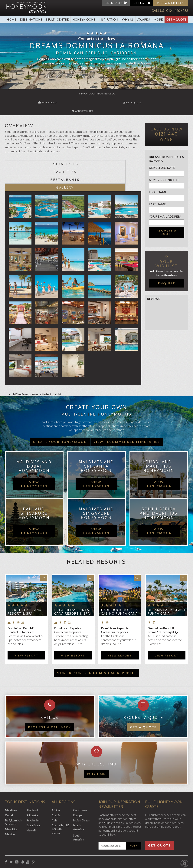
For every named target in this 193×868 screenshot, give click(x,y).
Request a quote (167, 224)
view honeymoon (34, 460)
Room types (39, 156)
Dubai (9, 791)
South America (79, 813)
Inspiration (108, 19)
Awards (144, 19)
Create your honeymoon (60, 418)
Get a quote (143, 703)
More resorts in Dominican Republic (96, 649)
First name (158, 183)
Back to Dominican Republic (97, 94)
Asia (54, 796)
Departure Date (162, 159)
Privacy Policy (43, 848)
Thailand (32, 786)
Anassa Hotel (41, 370)
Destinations (31, 19)
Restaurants (39, 163)
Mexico (10, 810)
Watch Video (36, 102)
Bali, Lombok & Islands (13, 798)
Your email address (165, 208)
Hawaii (31, 806)
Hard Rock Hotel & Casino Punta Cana (119, 588)
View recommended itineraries (127, 418)
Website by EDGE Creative (170, 848)
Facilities (107, 156)
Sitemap (92, 848)
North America (79, 803)
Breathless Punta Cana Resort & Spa (72, 588)
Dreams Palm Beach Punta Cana (167, 588)
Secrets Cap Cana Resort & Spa (24, 588)
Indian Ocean (82, 796)
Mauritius (11, 805)
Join (134, 821)
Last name (157, 196)
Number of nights (164, 171)
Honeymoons (84, 19)
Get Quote (160, 821)
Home (11, 19)
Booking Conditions (18, 848)
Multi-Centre (57, 19)
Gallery (107, 163)
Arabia (56, 791)
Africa (56, 786)
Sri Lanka (32, 791)
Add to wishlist (158, 102)
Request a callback (50, 703)
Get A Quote (176, 19)
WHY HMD (96, 750)
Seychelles (33, 796)
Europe (78, 791)
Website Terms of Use (70, 848)
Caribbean (80, 786)
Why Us (128, 19)
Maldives (11, 786)
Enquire (167, 274)
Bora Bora (33, 801)
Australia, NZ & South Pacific (60, 805)
